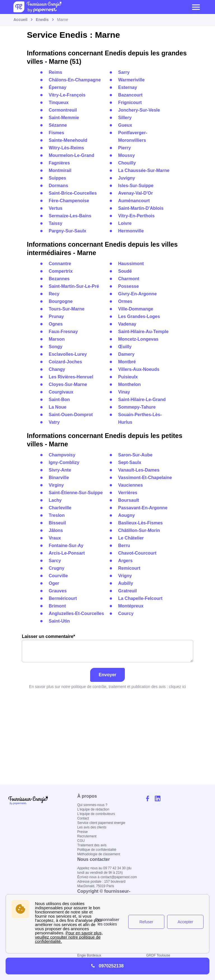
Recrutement (87, 836)
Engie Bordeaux (89, 955)
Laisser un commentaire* (107, 648)
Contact (83, 818)
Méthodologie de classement (99, 854)
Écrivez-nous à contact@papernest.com (107, 877)
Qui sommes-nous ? (92, 805)
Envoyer (107, 675)
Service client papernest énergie (101, 823)
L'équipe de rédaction (93, 809)
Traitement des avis (92, 845)
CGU (81, 841)
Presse (82, 832)
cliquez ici (177, 687)
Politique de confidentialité (97, 850)
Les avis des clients (92, 827)
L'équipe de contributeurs (96, 814)
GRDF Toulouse (158, 955)
